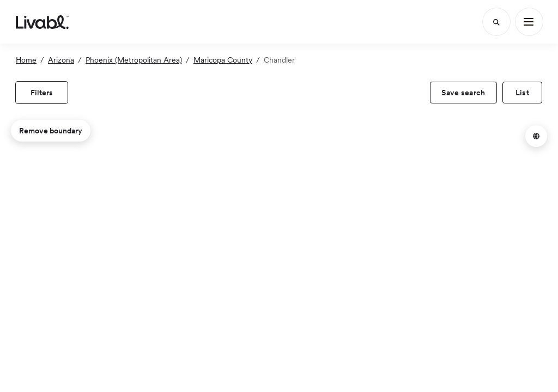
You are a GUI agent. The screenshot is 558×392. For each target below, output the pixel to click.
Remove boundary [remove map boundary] (51, 131)
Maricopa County (223, 60)
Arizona (61, 60)
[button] (536, 136)
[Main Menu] (529, 22)
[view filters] (42, 93)
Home (26, 60)
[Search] (496, 22)
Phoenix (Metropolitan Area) (134, 60)
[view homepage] (42, 22)
